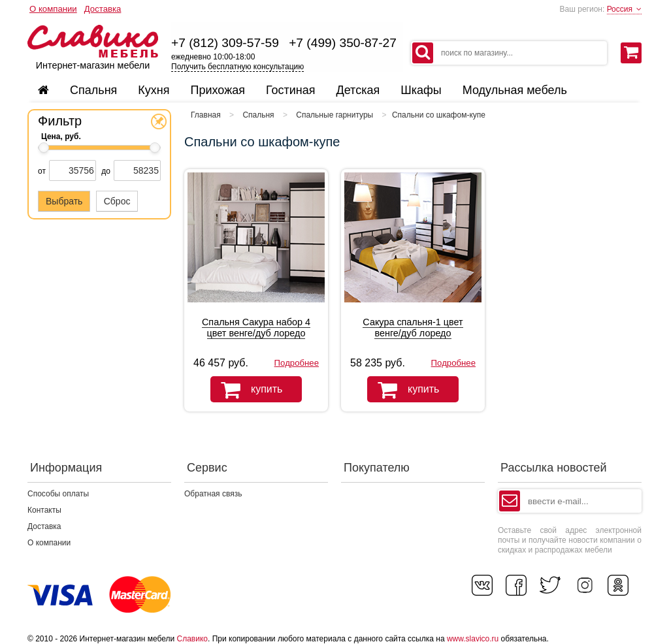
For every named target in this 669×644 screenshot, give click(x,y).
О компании (53, 9)
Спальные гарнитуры (334, 115)
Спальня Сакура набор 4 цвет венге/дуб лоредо (256, 328)
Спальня (258, 115)
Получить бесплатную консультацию (237, 67)
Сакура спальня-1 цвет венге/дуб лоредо (413, 328)
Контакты (44, 510)
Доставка (103, 9)
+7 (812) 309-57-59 (225, 43)
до (106, 171)
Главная (206, 115)
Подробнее (297, 363)
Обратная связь (213, 494)
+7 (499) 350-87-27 (343, 43)
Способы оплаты (58, 494)
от (42, 171)
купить (246, 390)
